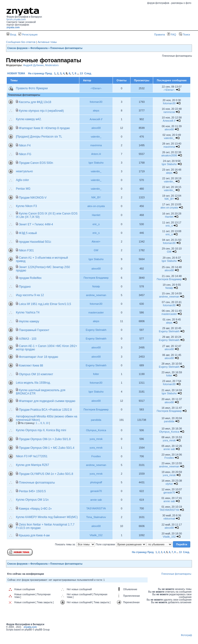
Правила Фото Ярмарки (32, 88)
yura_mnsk (96, 439)
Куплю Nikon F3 (26, 206)
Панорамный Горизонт (34, 330)
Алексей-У (96, 119)
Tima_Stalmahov (96, 517)
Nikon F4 (25, 145)
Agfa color (22, 180)
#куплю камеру (29, 321)
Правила (160, 35)
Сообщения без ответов (21, 42)
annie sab (169, 449)
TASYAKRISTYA (96, 508)
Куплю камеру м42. (29, 119)
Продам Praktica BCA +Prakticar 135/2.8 (45, 410)
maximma (96, 145)
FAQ (172, 35)
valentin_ (96, 137)
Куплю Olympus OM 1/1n (32, 500)
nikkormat (169, 519)
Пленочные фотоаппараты (66, 48)
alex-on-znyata (96, 206)
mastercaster (96, 312)
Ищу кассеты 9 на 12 (30, 295)
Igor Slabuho (96, 163)
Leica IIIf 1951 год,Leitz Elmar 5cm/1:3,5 (45, 304)
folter (96, 374)
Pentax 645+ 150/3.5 (32, 491)
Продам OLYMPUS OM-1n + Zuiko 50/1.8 (46, 474)
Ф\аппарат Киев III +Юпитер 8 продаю (44, 128)
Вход (11, 35)
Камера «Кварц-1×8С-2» (35, 509)
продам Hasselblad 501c (35, 242)
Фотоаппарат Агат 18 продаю (39, 357)
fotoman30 (96, 102)
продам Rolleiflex (30, 278)
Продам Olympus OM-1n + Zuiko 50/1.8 (45, 439)
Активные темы (47, 42)
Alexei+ (96, 242)
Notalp (96, 286)
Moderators (52, 65)
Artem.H (96, 154)
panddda (96, 420)
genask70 (96, 491)
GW (96, 250)
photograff (96, 482)
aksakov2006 (169, 155)
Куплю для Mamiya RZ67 (32, 465)
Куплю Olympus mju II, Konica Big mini (41, 430)
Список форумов (17, 48)
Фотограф (186, 635)
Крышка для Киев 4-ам (34, 535)
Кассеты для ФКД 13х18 (35, 102)
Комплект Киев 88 (31, 366)
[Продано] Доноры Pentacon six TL (39, 137)
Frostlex (96, 456)
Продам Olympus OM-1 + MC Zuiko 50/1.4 (47, 448)
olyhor (169, 484)
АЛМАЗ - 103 (28, 339)
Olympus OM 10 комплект (36, 374)
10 (47, 423)
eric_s (96, 224)
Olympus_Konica (96, 430)
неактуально (24, 171)
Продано (25, 287)
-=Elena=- (96, 88)
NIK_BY (96, 197)
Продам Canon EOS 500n (36, 163)
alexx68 (96, 128)
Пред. (49, 73)
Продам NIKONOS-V (33, 198)
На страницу (36, 73)
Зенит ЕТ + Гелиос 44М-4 (36, 224)
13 (81, 73)
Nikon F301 (26, 250)
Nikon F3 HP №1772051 (32, 456)
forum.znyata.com (16, 19)
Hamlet (96, 215)
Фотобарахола (39, 48)
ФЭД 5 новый (28, 233)
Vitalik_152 (96, 535)
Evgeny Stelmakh (96, 330)
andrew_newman (96, 295)
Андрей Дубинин (33, 65)
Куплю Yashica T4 (28, 312)
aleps (96, 111)
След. (88, 73)
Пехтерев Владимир (96, 278)
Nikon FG (25, 154)
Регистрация (28, 35)
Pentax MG (23, 189)
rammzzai (169, 112)
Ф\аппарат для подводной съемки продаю (47, 401)
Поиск (184, 35)
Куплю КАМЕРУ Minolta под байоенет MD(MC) (47, 517)
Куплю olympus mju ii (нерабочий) (41, 111)
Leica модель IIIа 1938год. (33, 383)
